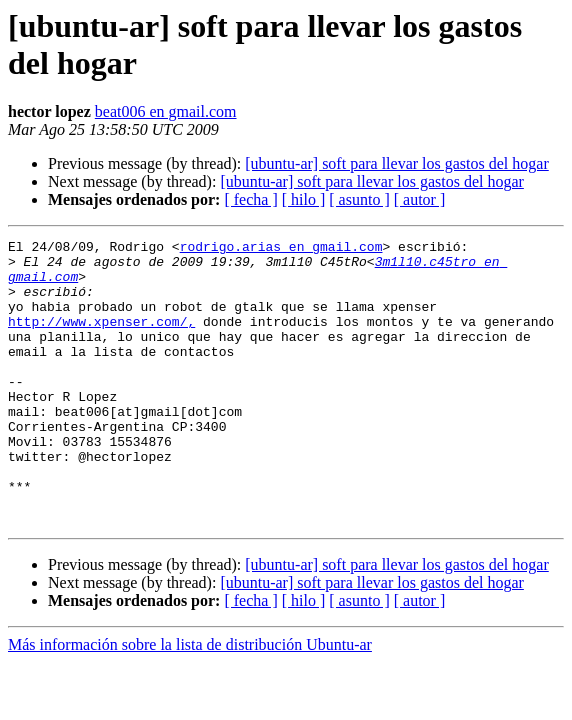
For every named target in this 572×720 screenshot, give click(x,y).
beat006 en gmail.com (166, 111)
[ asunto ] (359, 199)
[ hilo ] (304, 199)
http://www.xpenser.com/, (101, 339)
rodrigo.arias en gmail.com (281, 249)
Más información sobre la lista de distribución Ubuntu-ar (190, 701)
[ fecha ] (250, 199)
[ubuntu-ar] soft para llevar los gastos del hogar (396, 163)
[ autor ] (420, 199)
